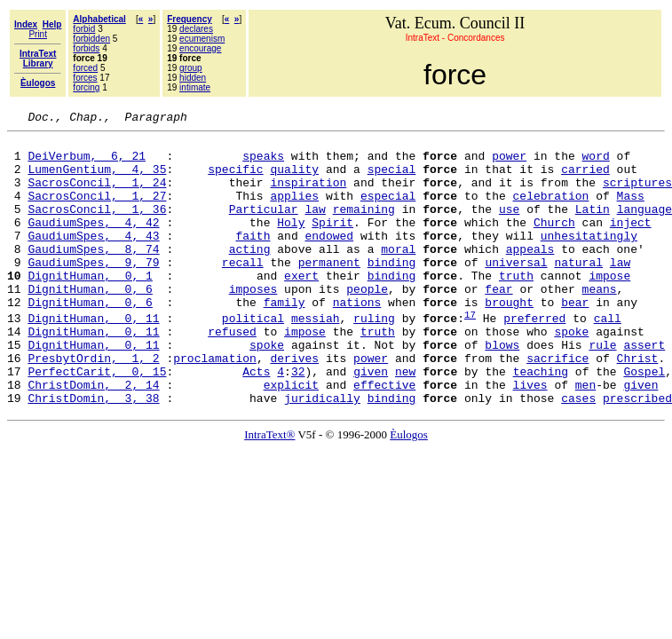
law (315, 227)
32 (298, 422)
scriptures (637, 195)
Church (554, 243)
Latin (593, 227)
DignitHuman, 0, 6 (90, 323)
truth (516, 307)
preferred (534, 358)
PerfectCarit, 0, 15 (97, 422)
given (371, 422)
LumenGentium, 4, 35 (97, 179)
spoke (571, 374)
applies (294, 211)
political (253, 358)
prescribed (637, 454)
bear (575, 339)
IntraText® (269, 490)
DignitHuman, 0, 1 (90, 307)
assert (644, 390)
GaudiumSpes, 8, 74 (93, 275)
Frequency (190, 19)
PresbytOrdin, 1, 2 (93, 406)
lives (530, 438)
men (585, 438)
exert (301, 307)
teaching (541, 422)
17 (470, 354)
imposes (253, 323)
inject (631, 243)
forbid (84, 29)
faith (253, 259)
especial (388, 211)
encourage (200, 48)
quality (294, 179)
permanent (329, 291)
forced (85, 68)
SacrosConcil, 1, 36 (97, 227)
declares (196, 29)
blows (502, 390)
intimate (195, 87)
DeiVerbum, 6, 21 (87, 163)
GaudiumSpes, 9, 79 (93, 291)
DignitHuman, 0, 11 (93, 358)
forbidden (91, 39)
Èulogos (409, 490)
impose (609, 307)
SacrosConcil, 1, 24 (97, 195)
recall (243, 291)
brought (509, 339)
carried (585, 179)
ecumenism (202, 39)
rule (602, 390)
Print (38, 34)
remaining (364, 227)
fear (498, 323)
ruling (374, 358)
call (608, 358)
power (509, 163)
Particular (264, 227)
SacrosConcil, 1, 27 (97, 211)
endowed (329, 259)
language (644, 227)
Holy (291, 243)
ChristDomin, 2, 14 (93, 438)
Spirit (332, 243)
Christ (638, 406)
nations (357, 339)
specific (235, 179)
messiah (316, 358)
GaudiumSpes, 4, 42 (93, 243)
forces (85, 78)
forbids (86, 48)
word (596, 163)
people (367, 323)
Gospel (644, 422)
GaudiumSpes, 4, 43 (93, 259)
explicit (291, 438)
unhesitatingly (589, 259)
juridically (322, 454)
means (600, 323)
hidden (193, 78)
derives (294, 406)
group (191, 68)
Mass (631, 211)
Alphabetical (99, 19)
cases (578, 454)
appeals (530, 275)
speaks (263, 163)
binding (392, 291)
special (392, 179)
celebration (551, 211)
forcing (86, 87)
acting (250, 275)
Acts (256, 422)
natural (578, 291)
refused (232, 374)
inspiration (308, 195)
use (509, 227)
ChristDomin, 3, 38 (93, 454)
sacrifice (557, 406)
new (405, 422)
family (285, 339)
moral (398, 275)
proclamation (215, 406)
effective (384, 438)
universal (516, 291)
